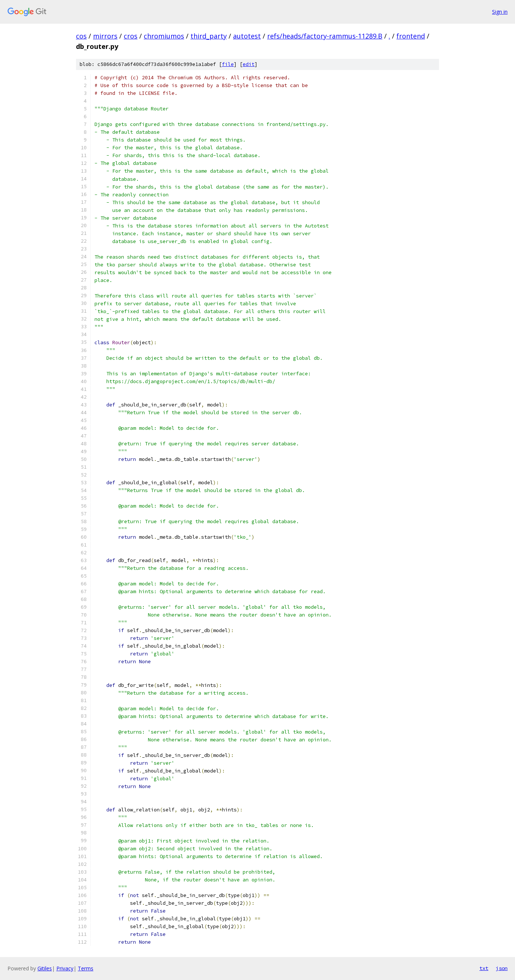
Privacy (65, 968)
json (502, 968)
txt (484, 968)
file (228, 64)
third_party (209, 36)
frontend (411, 36)
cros (131, 36)
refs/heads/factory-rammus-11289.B (325, 36)
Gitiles (45, 968)
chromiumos (164, 36)
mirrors (105, 36)
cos (81, 36)
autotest (247, 36)
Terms (86, 968)
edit (249, 64)
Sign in (500, 12)
